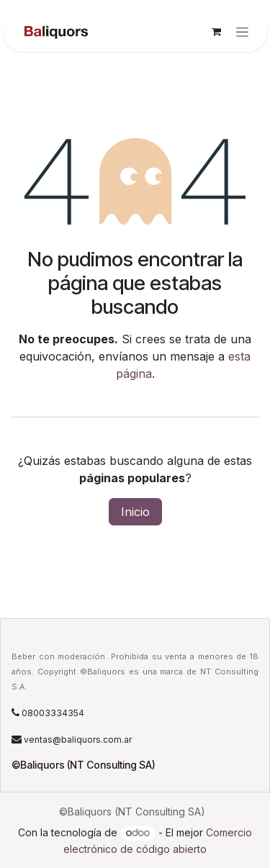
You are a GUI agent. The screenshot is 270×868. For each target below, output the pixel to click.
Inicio (135, 512)
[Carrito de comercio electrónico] (216, 32)
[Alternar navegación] (242, 32)
